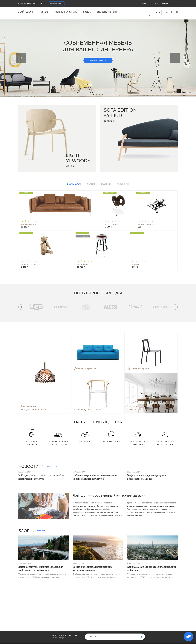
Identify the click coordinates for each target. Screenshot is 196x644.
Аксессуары (124, 181)
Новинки (106, 181)
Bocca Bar (83, 261)
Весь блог (41, 528)
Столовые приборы (107, 12)
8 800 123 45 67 (25, 3)
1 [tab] (93, 91)
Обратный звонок (56, 3)
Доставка (155, 3)
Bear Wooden (28, 261)
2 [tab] (96, 91)
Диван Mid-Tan (29, 221)
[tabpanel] (98, 55)
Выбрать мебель (98, 57)
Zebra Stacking (146, 221)
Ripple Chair (111, 221)
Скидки (91, 181)
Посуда (87, 12)
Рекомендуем (73, 181)
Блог (176, 3)
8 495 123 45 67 (39, 3)
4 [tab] (103, 91)
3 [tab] (100, 91)
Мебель (45, 12)
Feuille (136, 261)
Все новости (52, 463)
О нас (144, 3)
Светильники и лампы (66, 12)
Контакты (166, 3)
